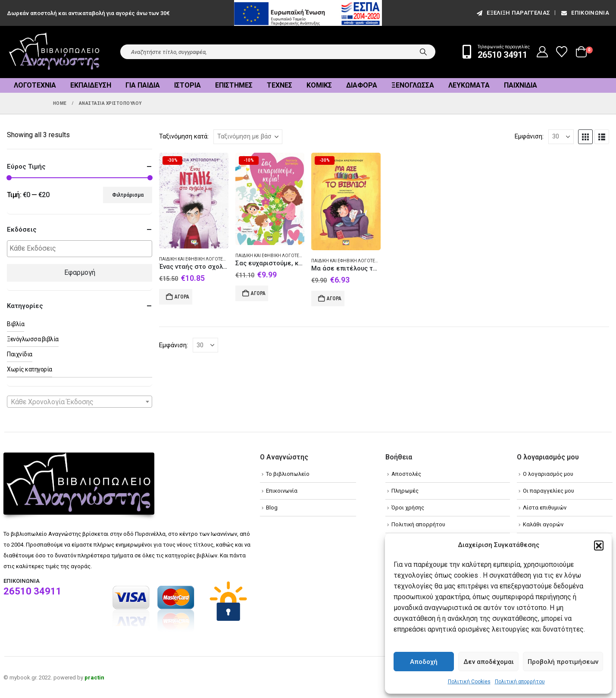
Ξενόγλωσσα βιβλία (33, 339)
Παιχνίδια (521, 85)
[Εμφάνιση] (561, 137)
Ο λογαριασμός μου (548, 474)
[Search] (423, 52)
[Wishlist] (562, 52)
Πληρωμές (405, 491)
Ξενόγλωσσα (413, 85)
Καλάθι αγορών (543, 524)
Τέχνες (280, 85)
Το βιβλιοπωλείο (288, 474)
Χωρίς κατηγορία (30, 369)
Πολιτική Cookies (469, 682)
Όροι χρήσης (408, 508)
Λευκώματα (469, 85)
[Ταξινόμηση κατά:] (248, 137)
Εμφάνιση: (529, 136)
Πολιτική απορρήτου (520, 682)
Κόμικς (319, 85)
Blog (272, 508)
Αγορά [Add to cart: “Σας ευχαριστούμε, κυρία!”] (258, 293)
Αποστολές (406, 474)
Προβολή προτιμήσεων (563, 662)
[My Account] (543, 52)
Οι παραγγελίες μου (549, 491)
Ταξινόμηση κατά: (184, 136)
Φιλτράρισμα (128, 195)
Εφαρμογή (80, 272)
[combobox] (80, 402)
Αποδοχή (424, 662)
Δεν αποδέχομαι (489, 662)
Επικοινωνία (585, 13)
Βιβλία (16, 324)
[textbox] (82, 249)
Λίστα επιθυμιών (545, 508)
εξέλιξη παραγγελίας (513, 13)
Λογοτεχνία (35, 85)
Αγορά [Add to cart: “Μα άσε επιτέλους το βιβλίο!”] (334, 299)
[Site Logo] (54, 52)
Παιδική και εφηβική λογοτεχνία (196, 259)
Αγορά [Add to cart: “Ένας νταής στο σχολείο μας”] (182, 297)
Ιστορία (188, 85)
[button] (599, 545)
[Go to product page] (194, 201)
